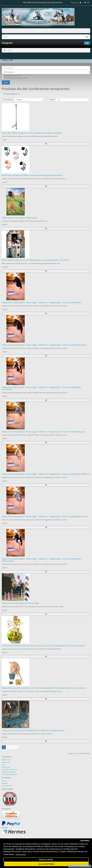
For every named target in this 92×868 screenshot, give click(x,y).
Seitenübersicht (7, 786)
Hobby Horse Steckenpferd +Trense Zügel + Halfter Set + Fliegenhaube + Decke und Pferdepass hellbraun (46, 474)
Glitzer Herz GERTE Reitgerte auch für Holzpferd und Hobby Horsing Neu (32, 133)
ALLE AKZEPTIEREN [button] (46, 864)
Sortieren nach (8, 99)
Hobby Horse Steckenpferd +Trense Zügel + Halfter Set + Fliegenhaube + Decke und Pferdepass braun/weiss (41, 388)
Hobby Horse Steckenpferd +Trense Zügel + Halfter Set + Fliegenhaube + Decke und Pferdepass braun (44, 345)
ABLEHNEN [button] (85, 841)
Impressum (6, 762)
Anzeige (52, 99)
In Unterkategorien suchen (12, 75)
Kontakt (4, 781)
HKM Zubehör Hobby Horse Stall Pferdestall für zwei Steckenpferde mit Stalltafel (35, 260)
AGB (3, 765)
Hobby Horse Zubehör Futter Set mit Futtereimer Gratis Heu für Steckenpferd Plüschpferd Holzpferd (44, 646)
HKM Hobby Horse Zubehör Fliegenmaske (19, 218)
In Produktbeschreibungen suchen (14, 78)
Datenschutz (6, 767)
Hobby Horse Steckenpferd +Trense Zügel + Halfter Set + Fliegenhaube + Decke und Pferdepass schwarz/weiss (41, 560)
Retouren (5, 783)
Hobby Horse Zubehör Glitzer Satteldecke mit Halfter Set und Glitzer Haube (33, 730)
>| (16, 747)
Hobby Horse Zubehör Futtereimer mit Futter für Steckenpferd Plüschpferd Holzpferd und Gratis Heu (44, 688)
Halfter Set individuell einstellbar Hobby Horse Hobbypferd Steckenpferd (32, 175)
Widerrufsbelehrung (9, 772)
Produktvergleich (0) (11, 94)
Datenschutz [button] (21, 854)
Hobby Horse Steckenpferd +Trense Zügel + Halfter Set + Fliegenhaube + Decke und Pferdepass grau (44, 432)
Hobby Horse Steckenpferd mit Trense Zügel (20, 603)
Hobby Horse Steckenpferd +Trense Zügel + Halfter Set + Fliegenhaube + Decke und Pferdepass (41, 302)
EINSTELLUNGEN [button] (46, 860)
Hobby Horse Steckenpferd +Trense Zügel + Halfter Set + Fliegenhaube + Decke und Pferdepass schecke (45, 516)
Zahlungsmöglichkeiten (10, 774)
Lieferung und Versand (9, 769)
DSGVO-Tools (6, 760)
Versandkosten (85, 866)
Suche (10, 50)
